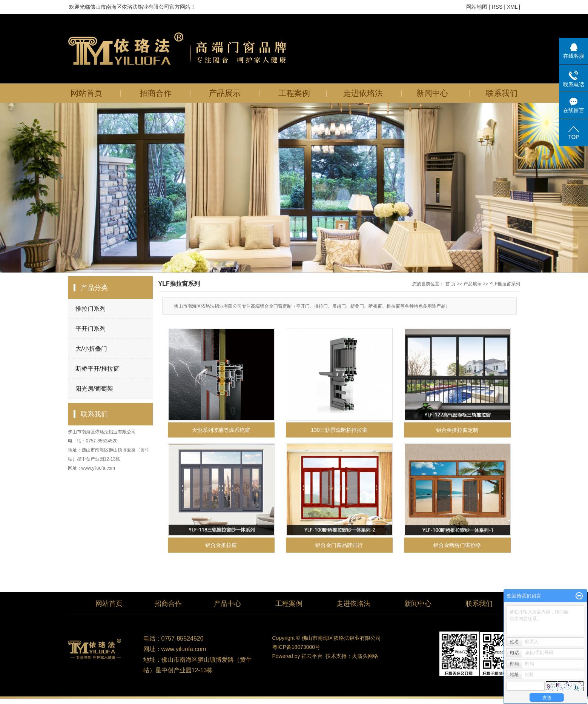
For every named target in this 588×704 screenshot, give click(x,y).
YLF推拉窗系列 (505, 284)
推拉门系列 (91, 309)
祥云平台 (312, 656)
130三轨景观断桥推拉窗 (339, 430)
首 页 (451, 284)
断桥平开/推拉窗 (97, 369)
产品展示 (225, 93)
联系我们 (502, 93)
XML (512, 7)
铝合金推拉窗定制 (457, 430)
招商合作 (156, 93)
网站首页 (86, 93)
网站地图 (477, 7)
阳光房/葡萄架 (94, 389)
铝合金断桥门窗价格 (457, 545)
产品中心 (227, 604)
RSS (497, 7)
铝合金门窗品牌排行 (339, 545)
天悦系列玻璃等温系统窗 (221, 430)
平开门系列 (91, 329)
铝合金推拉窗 (221, 545)
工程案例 (294, 93)
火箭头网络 (365, 656)
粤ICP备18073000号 (296, 647)
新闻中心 (432, 93)
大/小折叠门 (91, 349)
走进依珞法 (363, 93)
